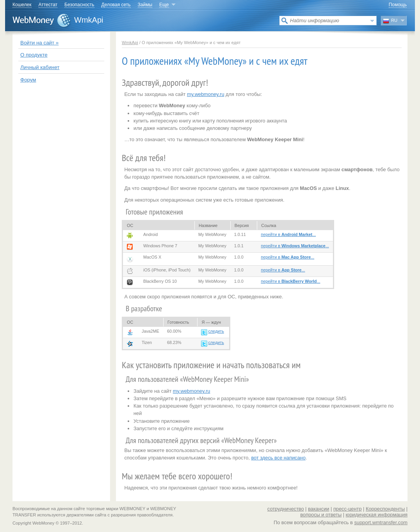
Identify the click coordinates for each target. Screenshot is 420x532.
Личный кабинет (40, 67)
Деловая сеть (116, 5)
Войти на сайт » (39, 43)
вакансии (319, 509)
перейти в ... (288, 234)
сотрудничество (286, 509)
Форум (28, 80)
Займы (145, 5)
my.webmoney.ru (206, 94)
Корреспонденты (385, 509)
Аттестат (48, 5)
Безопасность (79, 5)
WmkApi (89, 20)
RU (390, 21)
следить (216, 331)
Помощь (398, 5)
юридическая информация (377, 515)
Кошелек (22, 5)
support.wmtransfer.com (381, 522)
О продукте (34, 55)
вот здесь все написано (278, 458)
